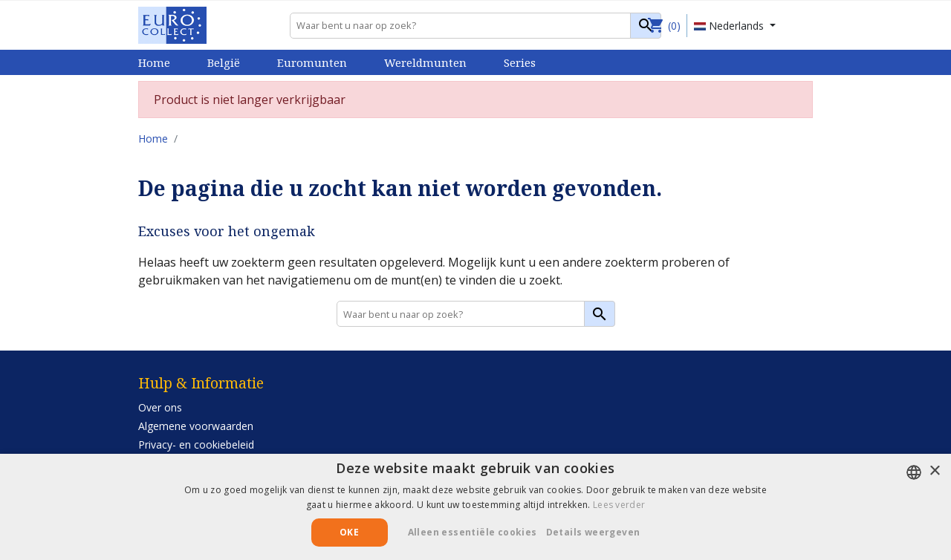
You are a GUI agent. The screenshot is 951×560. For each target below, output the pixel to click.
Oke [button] (349, 532)
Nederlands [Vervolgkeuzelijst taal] (730, 26)
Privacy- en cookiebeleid (196, 445)
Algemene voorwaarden (196, 426)
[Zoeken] (475, 26)
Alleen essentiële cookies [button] (473, 532)
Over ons (160, 407)
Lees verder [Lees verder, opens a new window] (619, 505)
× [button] (934, 471)
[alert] (475, 507)
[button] (599, 533)
